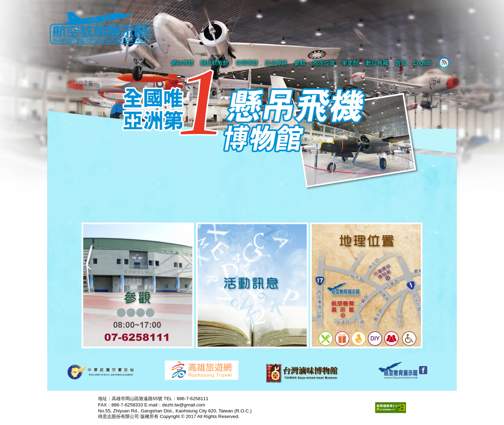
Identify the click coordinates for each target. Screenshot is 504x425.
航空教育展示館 (100, 28)
